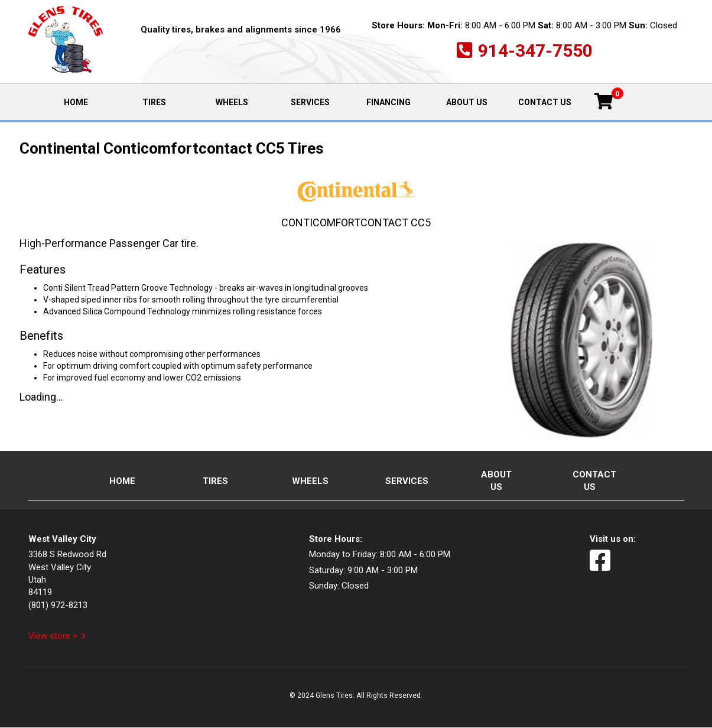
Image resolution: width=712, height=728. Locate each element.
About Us (467, 102)
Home (89, 101)
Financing (388, 102)
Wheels (232, 102)
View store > (53, 636)
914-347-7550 (535, 51)
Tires (154, 102)
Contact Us (545, 102)
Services (310, 102)
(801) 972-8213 (58, 605)
